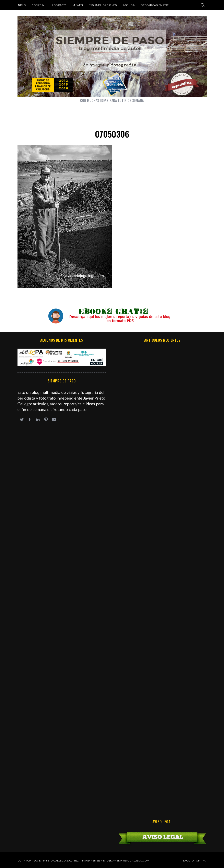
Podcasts (59, 5)
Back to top (194, 861)
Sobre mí (39, 5)
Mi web (78, 5)
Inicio (22, 5)
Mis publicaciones (103, 5)
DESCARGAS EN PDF (155, 5)
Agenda (129, 5)
